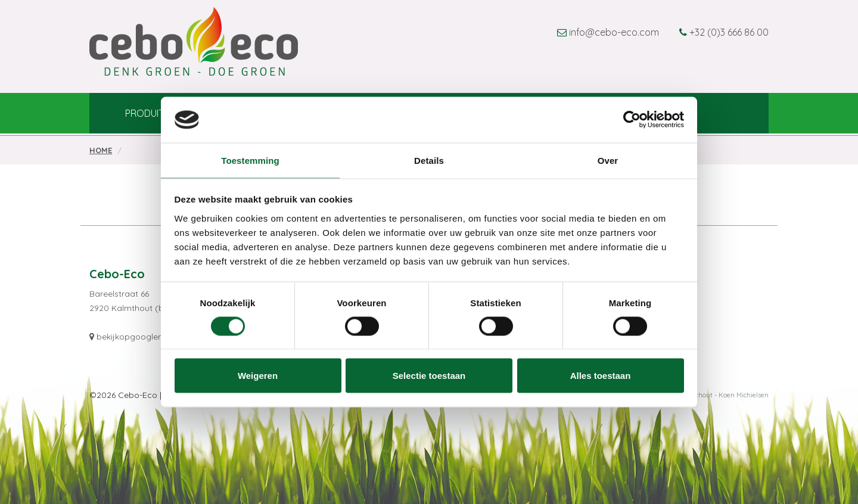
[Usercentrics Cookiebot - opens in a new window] (632, 120)
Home (101, 150)
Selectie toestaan (429, 376)
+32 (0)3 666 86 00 (729, 32)
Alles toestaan (601, 376)
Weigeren (258, 376)
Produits (147, 116)
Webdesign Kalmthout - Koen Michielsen (705, 395)
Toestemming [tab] (250, 160)
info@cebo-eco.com (614, 32)
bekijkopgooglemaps (139, 337)
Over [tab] (608, 160)
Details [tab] (429, 160)
